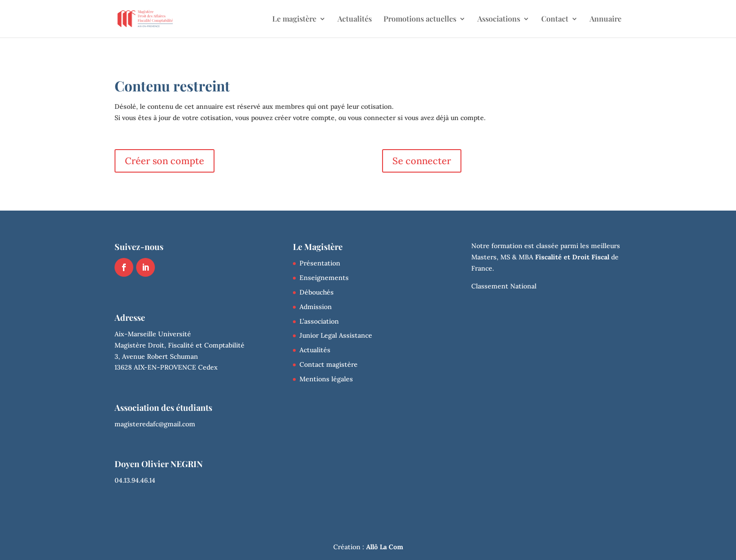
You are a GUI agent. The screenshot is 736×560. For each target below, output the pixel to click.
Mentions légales (326, 379)
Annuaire (606, 19)
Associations (499, 19)
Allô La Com (385, 547)
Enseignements (324, 278)
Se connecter (422, 161)
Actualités (355, 19)
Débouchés (317, 292)
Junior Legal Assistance (336, 335)
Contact (555, 19)
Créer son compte (165, 161)
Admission (316, 307)
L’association (319, 321)
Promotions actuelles (420, 19)
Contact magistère (329, 364)
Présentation (320, 263)
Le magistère (294, 19)
